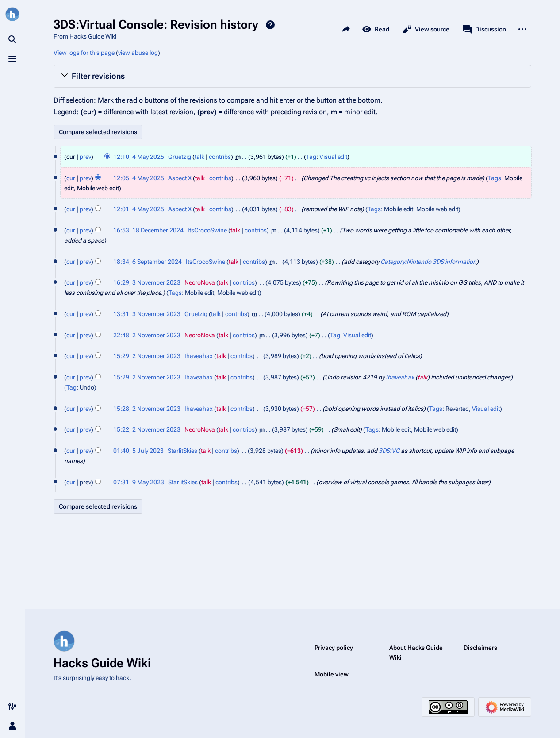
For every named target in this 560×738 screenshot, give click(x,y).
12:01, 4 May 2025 (139, 209)
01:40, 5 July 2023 (138, 451)
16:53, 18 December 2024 (148, 230)
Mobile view (332, 674)
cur (71, 178)
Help (270, 25)
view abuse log (138, 53)
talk (199, 157)
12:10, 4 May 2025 (139, 157)
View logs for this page (84, 53)
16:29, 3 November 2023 (147, 282)
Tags (495, 178)
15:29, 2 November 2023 (147, 356)
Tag (311, 157)
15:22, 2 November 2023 (147, 429)
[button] (292, 76)
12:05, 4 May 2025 (139, 178)
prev (85, 157)
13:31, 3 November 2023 (147, 314)
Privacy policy (334, 648)
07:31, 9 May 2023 (139, 482)
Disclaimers (480, 648)
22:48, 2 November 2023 (147, 335)
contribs (220, 157)
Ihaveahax (400, 377)
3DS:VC (389, 451)
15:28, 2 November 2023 (147, 409)
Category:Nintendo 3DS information (428, 262)
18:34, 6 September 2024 (148, 262)
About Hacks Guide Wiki (416, 653)
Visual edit (333, 157)
